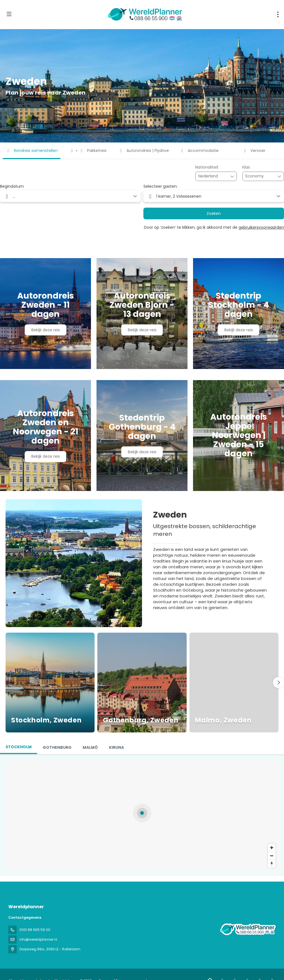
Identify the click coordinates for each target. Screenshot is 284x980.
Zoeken (214, 213)
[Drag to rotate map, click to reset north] (272, 864)
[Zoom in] (272, 848)
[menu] (278, 14)
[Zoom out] (272, 856)
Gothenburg (57, 747)
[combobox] (212, 176)
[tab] (19, 747)
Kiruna (116, 747)
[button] (278, 683)
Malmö (90, 747)
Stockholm (19, 747)
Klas (246, 167)
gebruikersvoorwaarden (261, 227)
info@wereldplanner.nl (38, 939)
